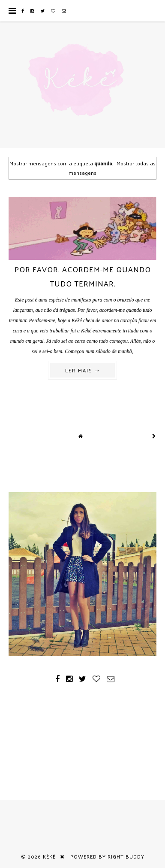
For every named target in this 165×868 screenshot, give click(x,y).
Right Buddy (126, 856)
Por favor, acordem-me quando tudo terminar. (83, 276)
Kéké (49, 856)
